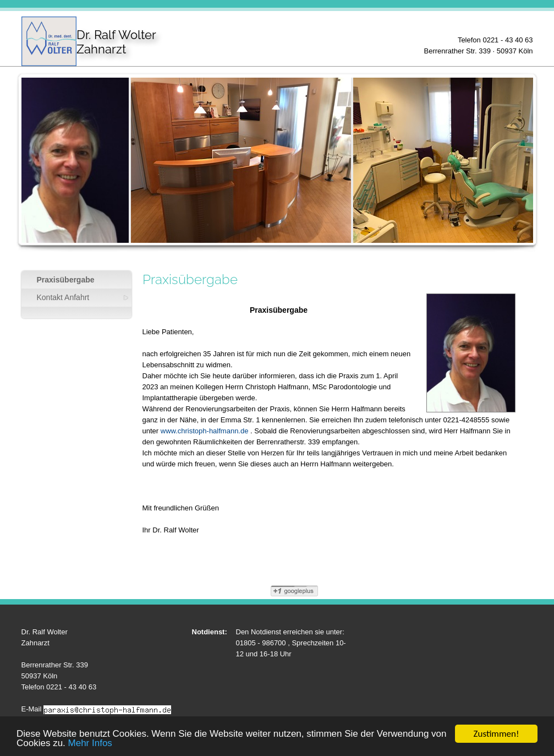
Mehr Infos (90, 744)
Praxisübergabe (66, 280)
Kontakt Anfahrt (63, 297)
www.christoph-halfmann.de (205, 431)
